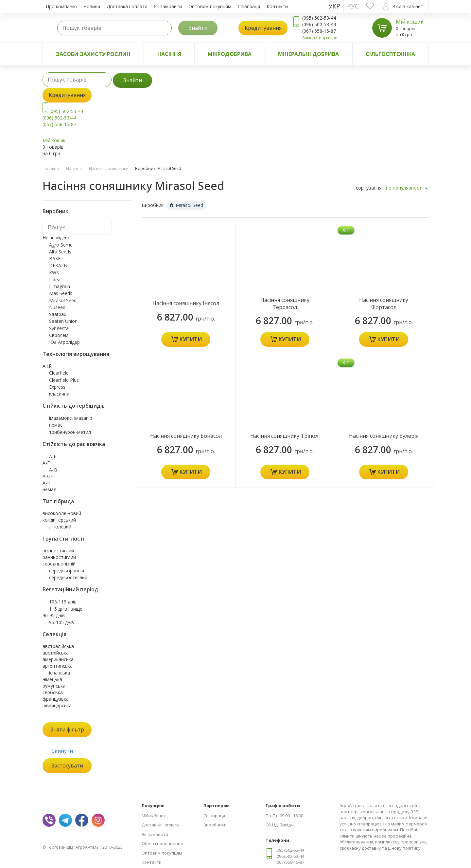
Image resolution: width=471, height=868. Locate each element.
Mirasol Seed (186, 205)
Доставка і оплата (127, 6)
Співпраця (249, 6)
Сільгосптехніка (390, 54)
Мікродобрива (230, 54)
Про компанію (61, 6)
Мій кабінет (154, 816)
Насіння (169, 54)
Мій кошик (410, 22)
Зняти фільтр (67, 729)
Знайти (198, 28)
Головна (51, 168)
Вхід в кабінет (403, 7)
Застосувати (67, 766)
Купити (191, 339)
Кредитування (263, 28)
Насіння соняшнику (108, 168)
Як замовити (168, 6)
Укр (334, 6)
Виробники (215, 825)
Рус (353, 6)
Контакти (277, 6)
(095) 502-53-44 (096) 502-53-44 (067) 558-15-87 (63, 118)
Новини (92, 6)
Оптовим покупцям (210, 6)
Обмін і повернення (162, 843)
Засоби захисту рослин (93, 54)
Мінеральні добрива (308, 54)
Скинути (62, 751)
